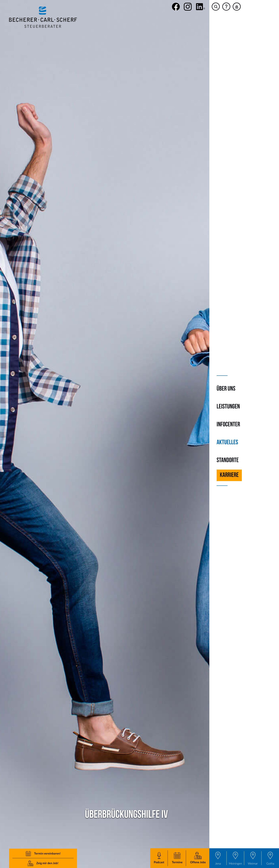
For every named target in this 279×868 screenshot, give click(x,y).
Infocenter (228, 425)
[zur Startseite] (43, 17)
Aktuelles (227, 443)
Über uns (226, 389)
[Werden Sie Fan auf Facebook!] (176, 7)
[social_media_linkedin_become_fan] (200, 7)
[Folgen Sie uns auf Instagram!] (188, 7)
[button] (177, 858)
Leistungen (228, 407)
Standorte (228, 461)
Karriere (229, 475)
